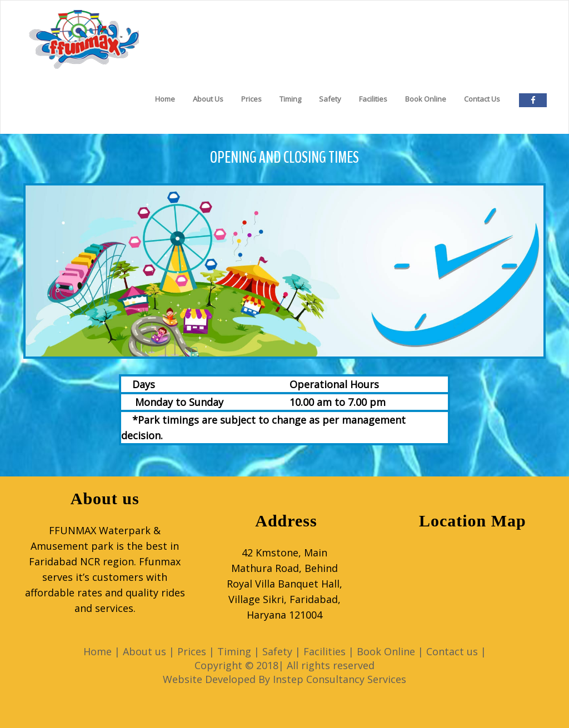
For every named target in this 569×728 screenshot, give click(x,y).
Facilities (373, 99)
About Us (208, 99)
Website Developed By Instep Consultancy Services (284, 679)
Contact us (452, 651)
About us (144, 651)
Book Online (426, 99)
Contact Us (482, 99)
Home (165, 99)
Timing (290, 99)
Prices (251, 99)
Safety (330, 99)
